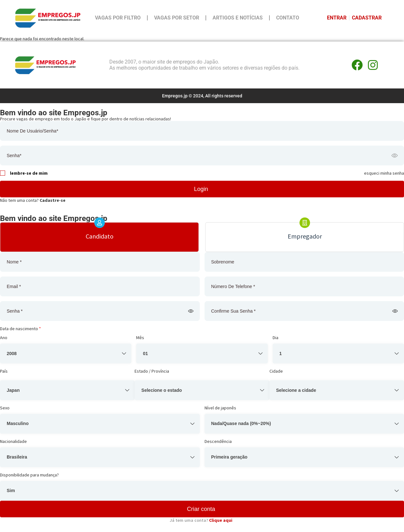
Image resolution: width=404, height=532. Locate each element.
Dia (276, 338)
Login (201, 189)
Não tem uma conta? (33, 200)
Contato (288, 18)
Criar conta (201, 509)
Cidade (276, 371)
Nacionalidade (13, 441)
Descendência (218, 441)
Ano (4, 338)
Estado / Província (152, 371)
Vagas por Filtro (118, 18)
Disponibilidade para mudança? (29, 475)
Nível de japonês (220, 408)
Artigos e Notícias (238, 18)
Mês (140, 338)
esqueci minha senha (384, 173)
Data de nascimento (20, 329)
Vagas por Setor (177, 18)
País (4, 371)
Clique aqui (221, 520)
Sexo (5, 408)
